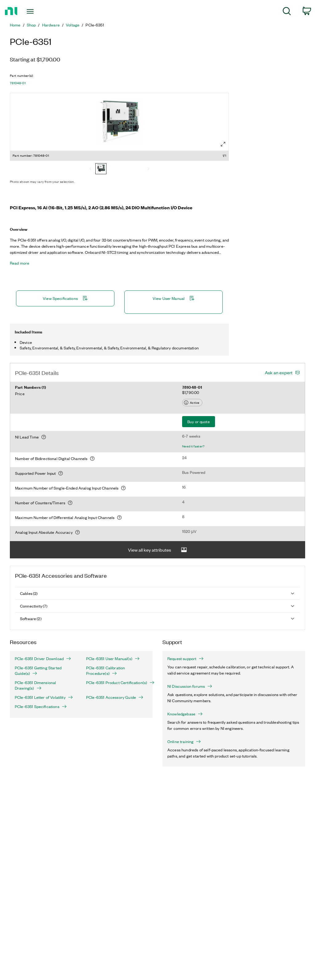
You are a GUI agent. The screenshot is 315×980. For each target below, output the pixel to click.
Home (15, 25)
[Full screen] (223, 144)
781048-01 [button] (18, 83)
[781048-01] (101, 169)
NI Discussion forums (190, 686)
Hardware (51, 25)
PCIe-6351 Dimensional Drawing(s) (35, 685)
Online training (184, 742)
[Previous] (90, 169)
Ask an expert (279, 372)
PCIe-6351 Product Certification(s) (117, 683)
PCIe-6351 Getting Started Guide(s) (38, 671)
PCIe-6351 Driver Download (43, 659)
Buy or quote (199, 421)
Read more (20, 263)
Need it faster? (193, 446)
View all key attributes (157, 550)
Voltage (73, 25)
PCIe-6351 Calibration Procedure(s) (106, 671)
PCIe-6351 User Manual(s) (113, 659)
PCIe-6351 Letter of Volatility (44, 697)
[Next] (148, 169)
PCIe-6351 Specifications (41, 706)
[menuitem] (287, 12)
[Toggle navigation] (41, 11)
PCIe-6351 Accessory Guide (115, 697)
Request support (185, 659)
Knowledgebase (185, 714)
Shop (31, 25)
